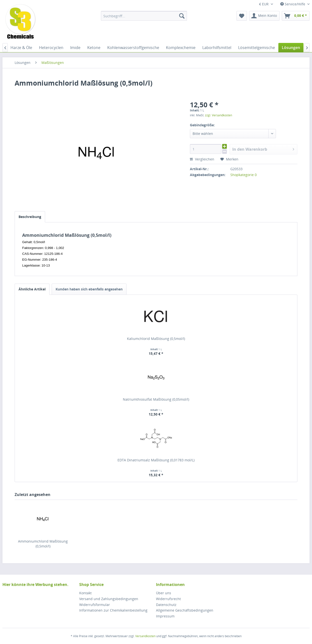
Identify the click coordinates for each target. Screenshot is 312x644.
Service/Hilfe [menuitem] (293, 4)
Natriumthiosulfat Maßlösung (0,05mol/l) (156, 399)
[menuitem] (144, 16)
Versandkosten (145, 636)
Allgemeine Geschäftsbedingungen (185, 610)
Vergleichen (202, 159)
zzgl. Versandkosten (219, 115)
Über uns (164, 593)
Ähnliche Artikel (32, 289)
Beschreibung (30, 217)
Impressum (165, 616)
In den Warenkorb (263, 149)
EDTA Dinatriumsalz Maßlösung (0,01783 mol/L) (156, 460)
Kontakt (85, 593)
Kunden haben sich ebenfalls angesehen (89, 289)
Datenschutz (166, 605)
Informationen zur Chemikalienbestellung (113, 610)
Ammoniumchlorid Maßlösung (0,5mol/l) (43, 544)
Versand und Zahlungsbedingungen (109, 599)
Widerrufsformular (95, 605)
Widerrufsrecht (168, 599)
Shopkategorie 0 (244, 175)
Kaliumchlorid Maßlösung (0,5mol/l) (156, 339)
